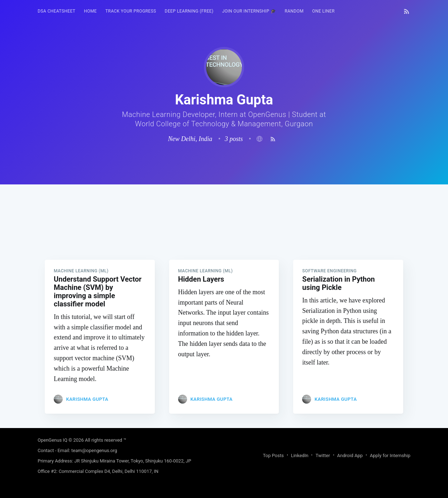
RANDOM (294, 11)
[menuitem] (56, 11)
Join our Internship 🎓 (249, 11)
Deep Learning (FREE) (189, 11)
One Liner (323, 11)
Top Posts (273, 455)
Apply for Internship (390, 455)
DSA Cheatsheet (56, 11)
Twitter (323, 455)
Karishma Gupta (87, 399)
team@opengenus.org (94, 450)
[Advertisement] (224, 235)
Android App (350, 455)
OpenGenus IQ (53, 440)
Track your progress (131, 11)
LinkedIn (300, 455)
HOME (90, 11)
